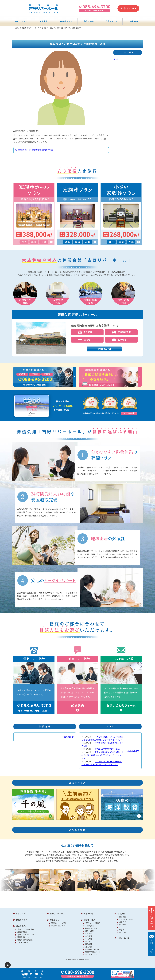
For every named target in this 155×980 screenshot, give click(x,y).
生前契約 (89, 934)
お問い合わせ (123, 938)
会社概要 (123, 917)
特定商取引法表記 (84, 960)
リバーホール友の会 (93, 923)
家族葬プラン (66, 22)
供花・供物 (89, 22)
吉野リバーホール (57, 914)
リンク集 (123, 933)
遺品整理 (89, 944)
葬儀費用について (24, 937)
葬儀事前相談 (23, 932)
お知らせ (123, 922)
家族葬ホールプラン (59, 923)
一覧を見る (68, 737)
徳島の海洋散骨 (91, 928)
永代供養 (89, 936)
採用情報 (123, 925)
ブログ (116, 59)
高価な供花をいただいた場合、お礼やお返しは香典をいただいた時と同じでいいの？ (103, 755)
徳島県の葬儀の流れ (25, 940)
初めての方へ (21, 22)
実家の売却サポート (93, 952)
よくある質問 (23, 943)
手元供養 (89, 939)
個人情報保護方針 (71, 960)
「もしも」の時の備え (26, 929)
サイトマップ (124, 927)
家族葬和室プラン (58, 926)
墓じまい (89, 941)
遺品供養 (89, 947)
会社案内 (134, 22)
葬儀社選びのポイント (26, 935)
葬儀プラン (54, 920)
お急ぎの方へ (22, 920)
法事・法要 (89, 931)
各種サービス (111, 22)
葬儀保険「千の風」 (93, 949)
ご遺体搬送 (89, 926)
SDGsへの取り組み (126, 919)
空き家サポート (91, 955)
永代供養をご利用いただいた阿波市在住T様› (34, 150)
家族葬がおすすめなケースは (107, 749)
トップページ (22, 914)
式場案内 (43, 22)
